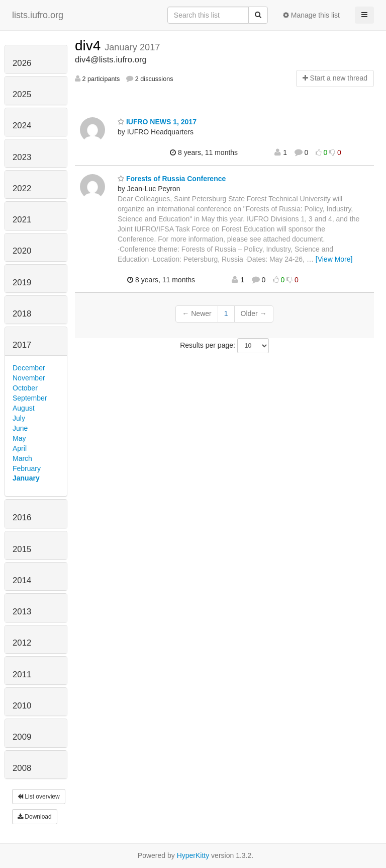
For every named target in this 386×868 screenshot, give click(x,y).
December (29, 368)
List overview (39, 797)
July (19, 418)
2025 (22, 94)
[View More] (334, 259)
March (22, 458)
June (20, 428)
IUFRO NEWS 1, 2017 (157, 122)
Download (35, 817)
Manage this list (311, 15)
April (20, 448)
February (27, 468)
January (26, 478)
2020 (22, 251)
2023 (22, 157)
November (29, 378)
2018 (22, 314)
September (30, 398)
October (25, 388)
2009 (22, 737)
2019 (22, 283)
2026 (22, 63)
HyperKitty (193, 855)
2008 (22, 768)
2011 (22, 675)
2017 (22, 345)
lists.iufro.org (38, 15)
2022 (22, 188)
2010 (22, 706)
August (24, 408)
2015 (22, 549)
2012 (22, 643)
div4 (90, 46)
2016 (22, 518)
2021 (22, 220)
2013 (22, 612)
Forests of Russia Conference (172, 179)
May (19, 438)
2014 (22, 580)
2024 (22, 126)
